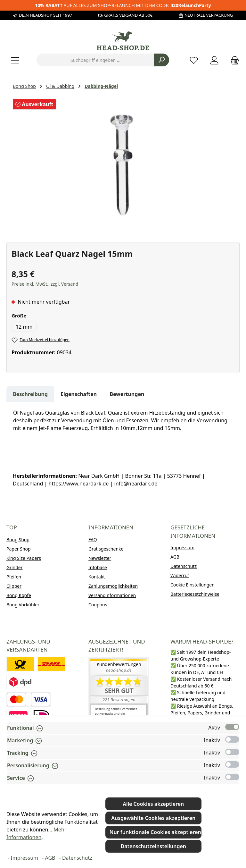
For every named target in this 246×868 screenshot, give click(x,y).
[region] (123, 165)
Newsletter (100, 558)
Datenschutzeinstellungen (153, 846)
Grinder (15, 567)
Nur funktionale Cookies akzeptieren (155, 832)
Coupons (98, 605)
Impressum (182, 548)
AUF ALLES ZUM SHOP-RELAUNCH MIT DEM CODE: (123, 5)
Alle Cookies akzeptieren (153, 804)
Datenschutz (184, 566)
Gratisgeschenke (106, 549)
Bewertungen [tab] (127, 394)
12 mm (24, 327)
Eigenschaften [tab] (79, 394)
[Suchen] (162, 60)
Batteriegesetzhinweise (195, 594)
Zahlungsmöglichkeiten (113, 586)
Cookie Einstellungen (193, 585)
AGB (175, 557)
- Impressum (24, 858)
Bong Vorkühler (23, 605)
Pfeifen (14, 577)
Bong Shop (18, 539)
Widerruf (180, 575)
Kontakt (97, 577)
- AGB (49, 858)
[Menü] (15, 60)
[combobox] (95, 60)
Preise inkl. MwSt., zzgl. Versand (45, 284)
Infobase (98, 567)
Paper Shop (19, 549)
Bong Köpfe (19, 595)
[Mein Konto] (214, 60)
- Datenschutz (76, 858)
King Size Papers (24, 558)
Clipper (14, 586)
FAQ (93, 539)
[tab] (30, 394)
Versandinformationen (112, 595)
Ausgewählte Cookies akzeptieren (153, 818)
